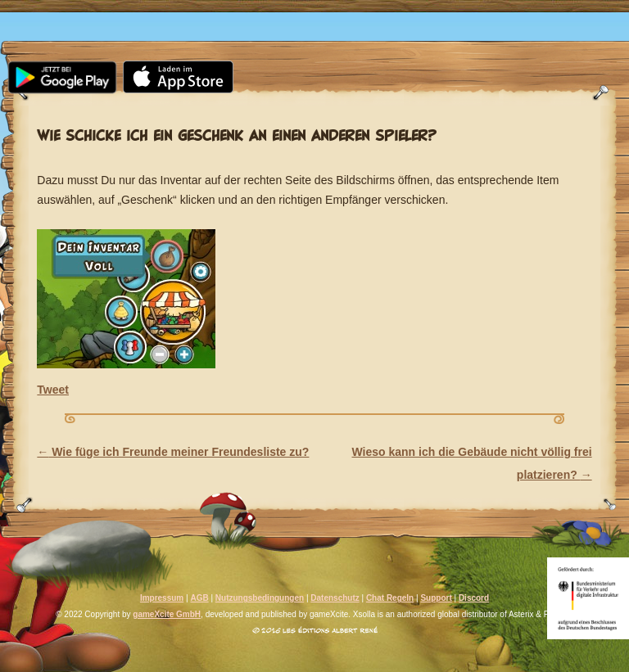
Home (44, 14)
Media (219, 14)
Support (534, 14)
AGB (199, 598)
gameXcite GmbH (167, 614)
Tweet (53, 390)
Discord (474, 598)
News (131, 14)
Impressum (162, 598)
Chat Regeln (390, 598)
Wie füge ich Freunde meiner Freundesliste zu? (173, 452)
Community (335, 14)
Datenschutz (335, 598)
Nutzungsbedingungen (260, 598)
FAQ (440, 14)
